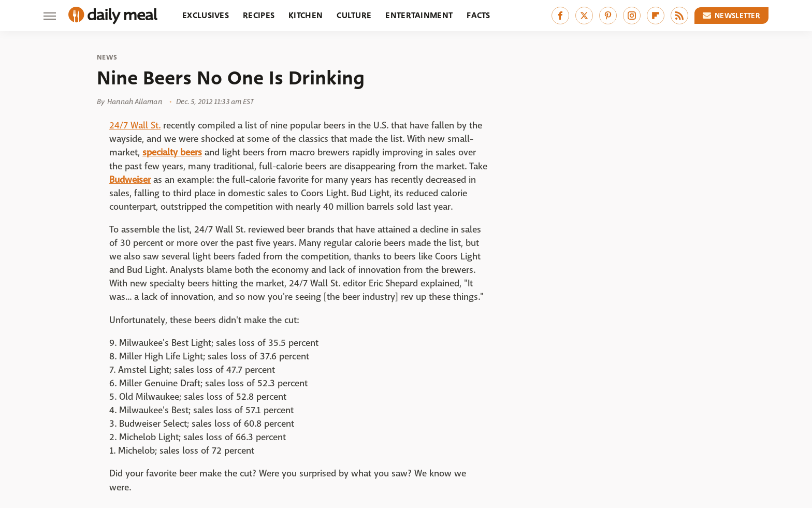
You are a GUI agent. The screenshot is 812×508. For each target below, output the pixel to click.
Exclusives (206, 15)
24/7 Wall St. (135, 126)
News (107, 57)
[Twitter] (584, 16)
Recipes (259, 15)
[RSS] (679, 16)
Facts (479, 15)
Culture (354, 15)
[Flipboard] (656, 16)
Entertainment (419, 15)
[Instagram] (632, 16)
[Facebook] (560, 16)
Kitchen (306, 15)
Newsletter (732, 16)
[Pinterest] (608, 16)
